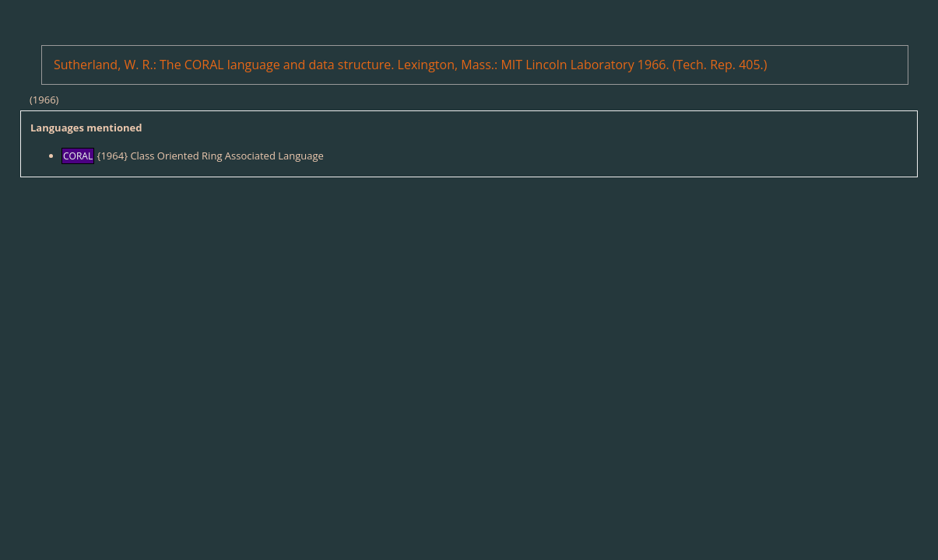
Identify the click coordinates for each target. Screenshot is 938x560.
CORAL (78, 156)
